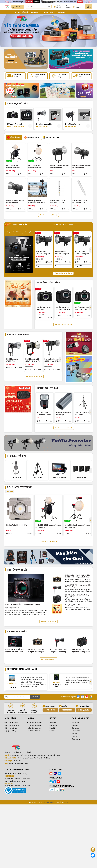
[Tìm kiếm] (49, 7)
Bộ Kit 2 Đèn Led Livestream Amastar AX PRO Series (36, 167)
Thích (9, 174)
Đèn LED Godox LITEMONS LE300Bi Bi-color (15, 202)
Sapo (66, 863)
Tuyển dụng (61, 12)
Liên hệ (53, 12)
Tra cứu (68, 7)
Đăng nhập (53, 786)
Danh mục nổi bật (17, 103)
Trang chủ (8, 12)
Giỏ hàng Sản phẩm (79, 7)
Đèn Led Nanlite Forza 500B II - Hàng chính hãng (52, 360)
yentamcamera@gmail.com (18, 824)
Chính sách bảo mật (11, 783)
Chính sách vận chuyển (12, 786)
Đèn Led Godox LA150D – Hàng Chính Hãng (63, 253)
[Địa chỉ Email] (22, 757)
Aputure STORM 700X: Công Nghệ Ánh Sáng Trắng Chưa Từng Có (78, 646)
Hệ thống (59, 7)
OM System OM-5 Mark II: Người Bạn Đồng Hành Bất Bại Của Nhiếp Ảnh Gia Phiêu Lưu (78, 636)
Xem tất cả (10, 511)
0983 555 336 (67, 770)
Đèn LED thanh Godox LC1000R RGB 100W (58, 202)
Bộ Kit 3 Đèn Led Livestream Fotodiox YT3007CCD (77, 588)
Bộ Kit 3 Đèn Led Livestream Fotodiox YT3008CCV (48, 588)
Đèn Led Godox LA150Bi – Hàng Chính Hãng (44, 253)
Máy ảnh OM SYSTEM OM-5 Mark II (44, 308)
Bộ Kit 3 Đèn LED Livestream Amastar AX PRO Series (14, 167)
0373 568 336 (50, 770)
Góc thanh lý (36, 12)
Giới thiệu (17, 12)
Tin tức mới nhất (17, 630)
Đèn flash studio (48, 388)
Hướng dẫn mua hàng (34, 783)
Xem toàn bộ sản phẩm (48, 215)
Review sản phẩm (17, 692)
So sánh (21, 174)
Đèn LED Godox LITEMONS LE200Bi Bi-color (82, 167)
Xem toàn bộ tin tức (48, 682)
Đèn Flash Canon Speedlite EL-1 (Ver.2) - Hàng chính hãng (44, 414)
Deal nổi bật (16, 225)
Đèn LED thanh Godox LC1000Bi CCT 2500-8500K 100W (80, 202)
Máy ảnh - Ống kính (49, 283)
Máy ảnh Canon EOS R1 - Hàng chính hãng (63, 308)
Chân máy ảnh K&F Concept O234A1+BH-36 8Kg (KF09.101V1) (37, 202)
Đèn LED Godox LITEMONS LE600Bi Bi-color (59, 167)
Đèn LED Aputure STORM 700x (12, 360)
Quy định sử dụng (10, 791)
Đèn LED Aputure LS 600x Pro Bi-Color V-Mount (32, 360)
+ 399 (84, 115)
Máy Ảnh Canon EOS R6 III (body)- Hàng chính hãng (82, 308)
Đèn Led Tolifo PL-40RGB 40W (17, 544)
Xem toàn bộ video (48, 719)
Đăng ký (52, 788)
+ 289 (55, 115)
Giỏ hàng (52, 791)
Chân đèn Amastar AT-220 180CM (82, 414)
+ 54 (26, 115)
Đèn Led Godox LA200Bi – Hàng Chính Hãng (82, 253)
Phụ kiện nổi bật (17, 456)
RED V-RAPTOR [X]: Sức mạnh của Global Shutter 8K (23, 665)
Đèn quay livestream (20, 507)
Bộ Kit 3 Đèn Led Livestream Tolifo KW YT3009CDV (18, 588)
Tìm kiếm (53, 783)
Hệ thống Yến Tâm (84, 770)
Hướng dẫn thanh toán (35, 786)
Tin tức (46, 12)
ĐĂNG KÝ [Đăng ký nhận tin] (35, 757)
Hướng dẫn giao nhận (34, 788)
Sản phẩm (26, 12)
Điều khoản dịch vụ (33, 791)
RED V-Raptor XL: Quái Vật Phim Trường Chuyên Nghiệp (77, 656)
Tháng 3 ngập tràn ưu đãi (72, 665)
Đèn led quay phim (18, 335)
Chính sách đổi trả (11, 788)
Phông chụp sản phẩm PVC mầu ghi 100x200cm (63, 414)
